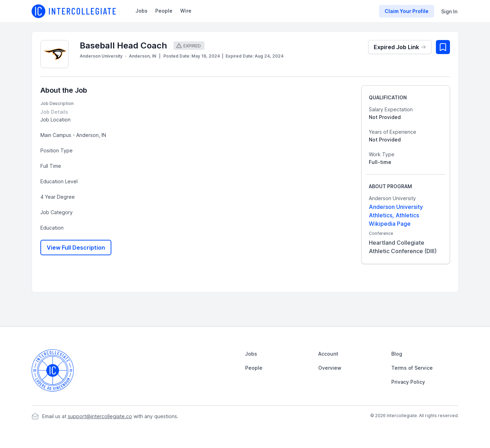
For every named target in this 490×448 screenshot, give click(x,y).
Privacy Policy (408, 382)
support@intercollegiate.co (100, 416)
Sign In (449, 11)
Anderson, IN (143, 56)
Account (328, 354)
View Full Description (76, 248)
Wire (186, 11)
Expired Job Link (400, 47)
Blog (397, 354)
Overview (330, 368)
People (164, 11)
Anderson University (101, 56)
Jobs (142, 11)
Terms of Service (412, 368)
